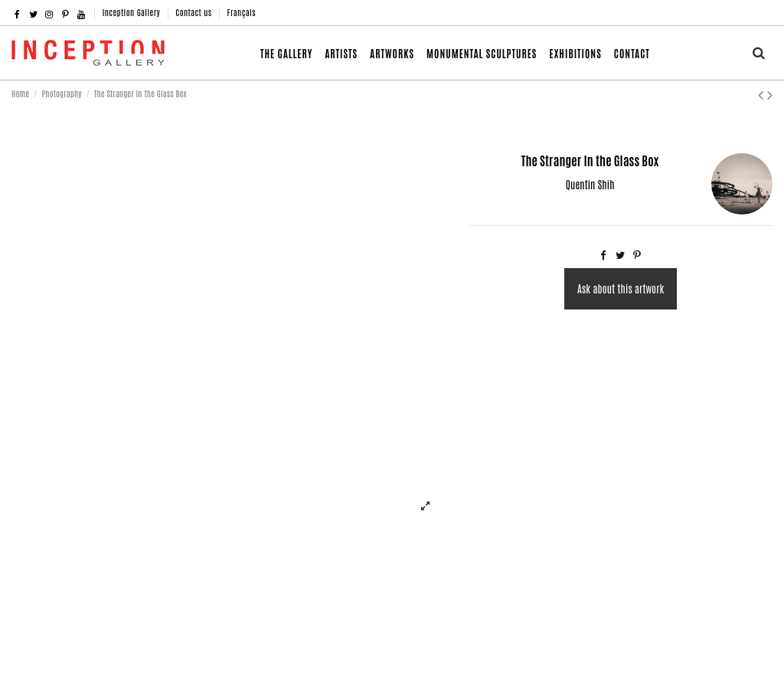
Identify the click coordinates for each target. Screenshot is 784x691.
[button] (392, 53)
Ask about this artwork (621, 288)
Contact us (194, 12)
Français (242, 12)
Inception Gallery (133, 12)
